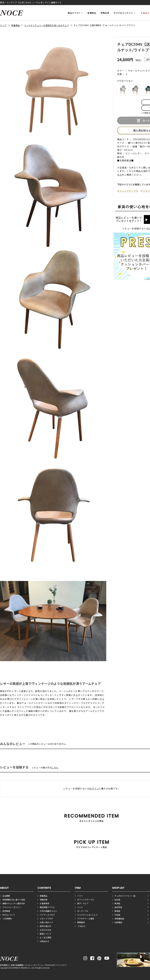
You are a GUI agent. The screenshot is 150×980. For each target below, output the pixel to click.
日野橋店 (118, 922)
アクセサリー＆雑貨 (86, 919)
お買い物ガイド (46, 922)
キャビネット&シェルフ (87, 915)
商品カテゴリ (74, 13)
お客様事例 (45, 903)
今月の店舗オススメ (48, 911)
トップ (3, 25)
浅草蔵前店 (119, 919)
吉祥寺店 (118, 907)
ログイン (94, 788)
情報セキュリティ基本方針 (14, 903)
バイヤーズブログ (47, 915)
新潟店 (117, 903)
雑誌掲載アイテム (47, 907)
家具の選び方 (45, 926)
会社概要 (6, 896)
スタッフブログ (46, 919)
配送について (45, 934)
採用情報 (6, 911)
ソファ (80, 896)
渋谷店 (117, 915)
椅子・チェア (83, 903)
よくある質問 (45, 937)
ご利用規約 (7, 919)
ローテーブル (83, 911)
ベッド (80, 907)
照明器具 (81, 922)
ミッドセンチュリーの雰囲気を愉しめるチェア (47, 25)
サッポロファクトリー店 (125, 896)
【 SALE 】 (82, 926)
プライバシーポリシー (12, 907)
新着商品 (92, 13)
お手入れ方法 (45, 930)
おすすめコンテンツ (123, 13)
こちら (55, 767)
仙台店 (117, 900)
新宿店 (117, 911)
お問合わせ (45, 941)
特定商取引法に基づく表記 (14, 900)
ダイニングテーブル (128, 191)
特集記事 (105, 13)
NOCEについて (9, 915)
